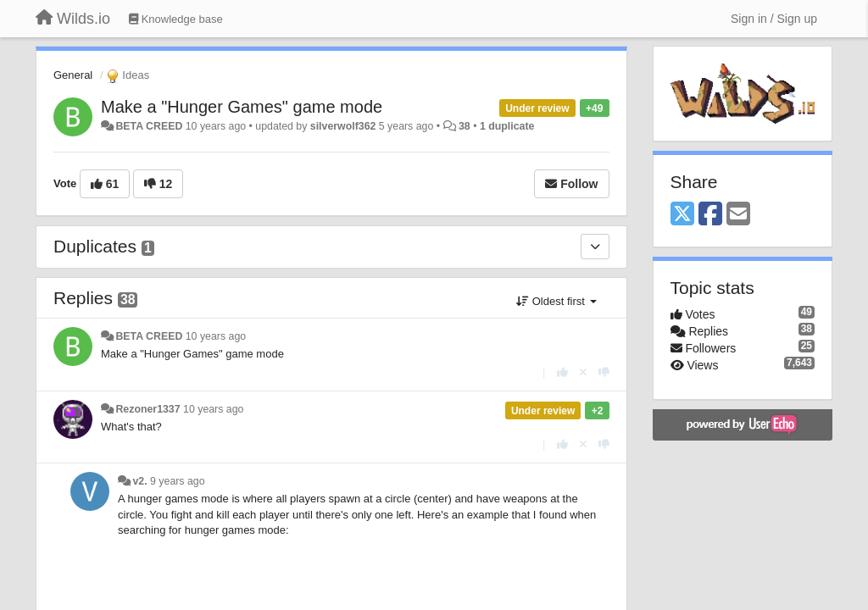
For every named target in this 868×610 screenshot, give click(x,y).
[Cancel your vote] (583, 372)
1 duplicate (507, 126)
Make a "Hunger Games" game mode (242, 107)
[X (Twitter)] (682, 215)
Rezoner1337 (147, 409)
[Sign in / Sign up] (774, 19)
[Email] (738, 215)
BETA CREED (149, 126)
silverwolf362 (343, 126)
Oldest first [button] (556, 301)
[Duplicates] (595, 247)
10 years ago (216, 336)
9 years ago (178, 481)
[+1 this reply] (562, 372)
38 (465, 126)
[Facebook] (710, 215)
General (73, 75)
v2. (139, 481)
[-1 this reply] (604, 372)
